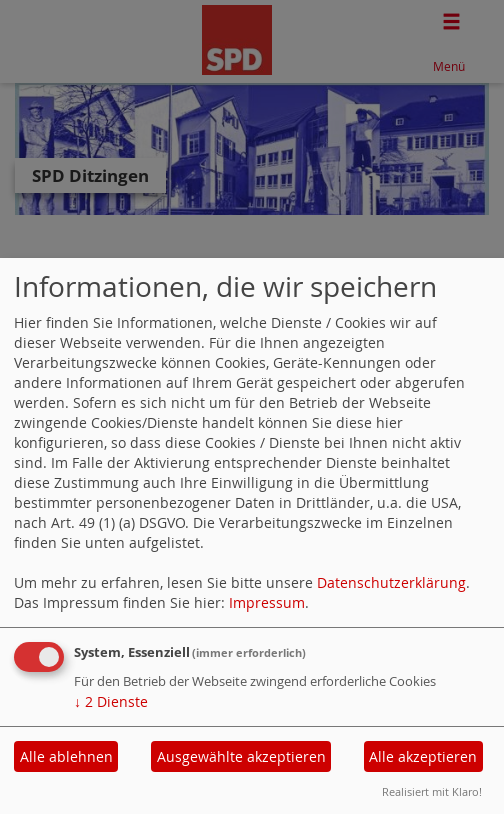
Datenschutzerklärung (391, 582)
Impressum (267, 602)
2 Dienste (111, 701)
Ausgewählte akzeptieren (241, 756)
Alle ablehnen (66, 756)
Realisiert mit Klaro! (432, 791)
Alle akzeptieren (423, 756)
